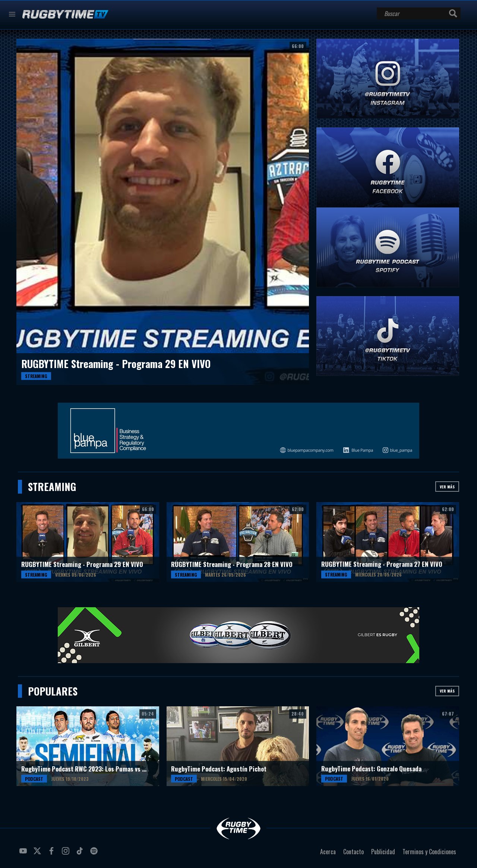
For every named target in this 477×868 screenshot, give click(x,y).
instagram (67, 854)
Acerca (328, 852)
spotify (95, 854)
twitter (38, 854)
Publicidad (383, 852)
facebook (53, 854)
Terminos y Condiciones (429, 852)
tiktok (81, 854)
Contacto (353, 852)
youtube (24, 854)
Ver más (447, 487)
